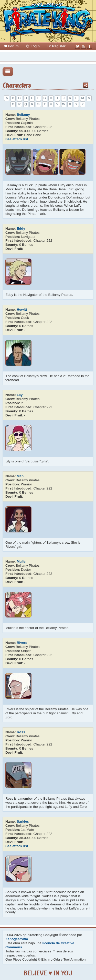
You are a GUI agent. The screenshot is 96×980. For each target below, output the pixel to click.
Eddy (21, 229)
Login (35, 46)
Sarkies (23, 821)
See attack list (17, 139)
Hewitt (22, 310)
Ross (21, 732)
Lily (20, 395)
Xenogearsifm (17, 939)
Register (59, 46)
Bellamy (23, 115)
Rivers (22, 643)
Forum (13, 46)
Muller (22, 561)
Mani (20, 476)
